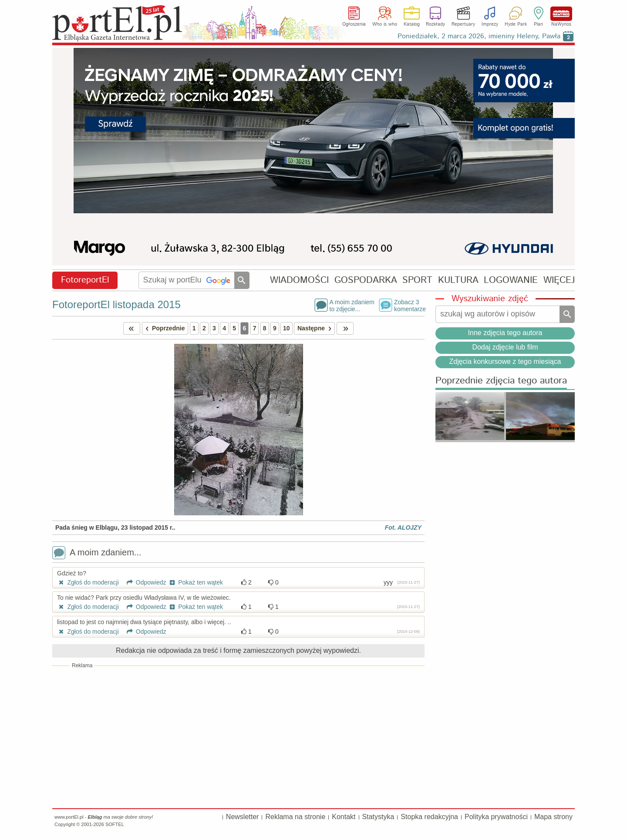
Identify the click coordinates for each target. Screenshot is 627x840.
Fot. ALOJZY (403, 528)
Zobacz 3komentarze (409, 305)
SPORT (417, 280)
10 (287, 328)
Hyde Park (516, 24)
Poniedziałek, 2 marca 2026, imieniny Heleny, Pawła (479, 36)
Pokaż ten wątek (196, 582)
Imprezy (490, 24)
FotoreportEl (85, 280)
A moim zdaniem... (97, 553)
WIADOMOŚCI (299, 280)
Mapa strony (553, 817)
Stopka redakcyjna (429, 817)
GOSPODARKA (366, 280)
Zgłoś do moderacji (88, 582)
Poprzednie (164, 328)
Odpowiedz (143, 582)
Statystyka (378, 817)
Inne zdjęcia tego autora (505, 333)
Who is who (385, 24)
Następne (316, 328)
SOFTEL (115, 824)
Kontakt (344, 817)
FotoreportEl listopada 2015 (116, 304)
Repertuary (463, 24)
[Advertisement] (238, 736)
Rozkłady (435, 24)
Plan (538, 24)
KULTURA (458, 280)
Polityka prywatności (496, 817)
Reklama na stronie (295, 817)
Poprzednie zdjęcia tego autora (501, 381)
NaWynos (561, 14)
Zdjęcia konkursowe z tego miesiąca (505, 361)
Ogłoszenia (354, 24)
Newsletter (243, 817)
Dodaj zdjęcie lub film (505, 347)
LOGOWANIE (511, 280)
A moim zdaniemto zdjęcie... (352, 305)
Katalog (412, 24)
